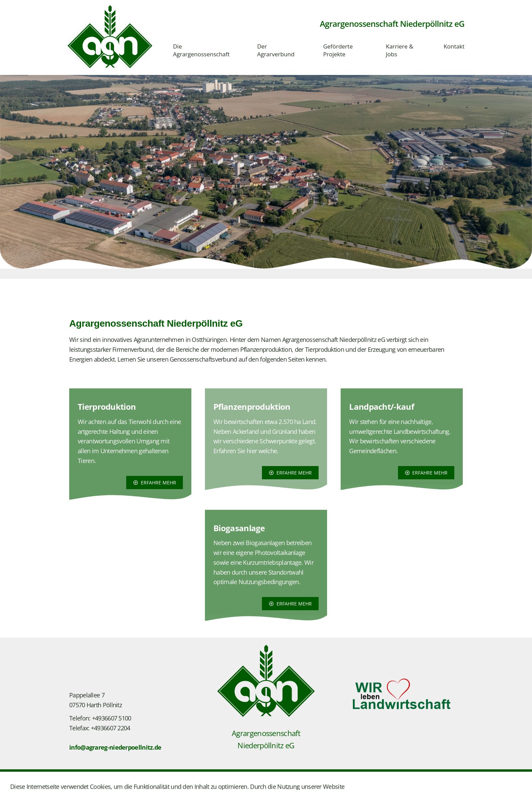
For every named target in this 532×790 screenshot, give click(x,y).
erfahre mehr (154, 483)
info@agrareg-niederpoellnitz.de (115, 747)
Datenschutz (117, 781)
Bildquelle (150, 781)
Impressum (82, 781)
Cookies (177, 781)
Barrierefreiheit (211, 781)
